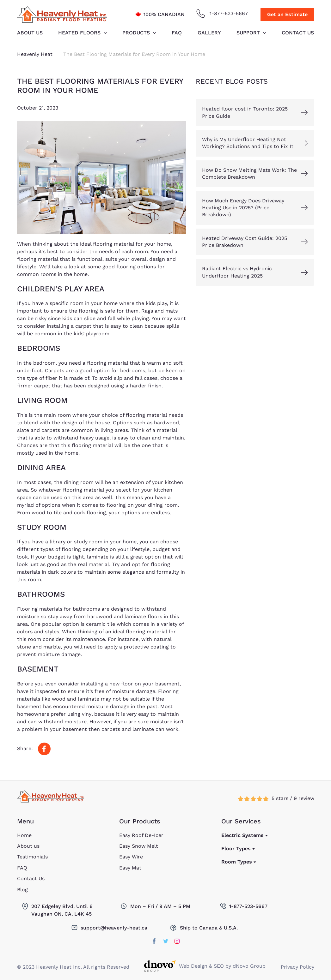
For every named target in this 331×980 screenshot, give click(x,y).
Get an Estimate (287, 14)
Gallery (209, 33)
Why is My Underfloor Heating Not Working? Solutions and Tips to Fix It (248, 143)
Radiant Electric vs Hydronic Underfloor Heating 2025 (237, 272)
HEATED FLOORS (79, 33)
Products (136, 33)
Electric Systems (242, 835)
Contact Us (298, 33)
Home (24, 835)
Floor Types (236, 849)
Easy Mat (130, 868)
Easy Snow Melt (139, 846)
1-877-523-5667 (229, 13)
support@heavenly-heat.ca (114, 928)
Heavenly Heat (35, 54)
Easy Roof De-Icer (141, 835)
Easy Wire (131, 857)
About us (30, 33)
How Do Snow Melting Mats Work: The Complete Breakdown (249, 173)
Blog (22, 890)
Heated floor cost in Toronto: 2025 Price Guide (245, 112)
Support (248, 33)
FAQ (177, 33)
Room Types (237, 862)
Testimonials (32, 857)
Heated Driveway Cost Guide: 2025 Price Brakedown (245, 242)
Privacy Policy (297, 967)
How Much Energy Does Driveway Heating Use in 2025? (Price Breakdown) (243, 208)
